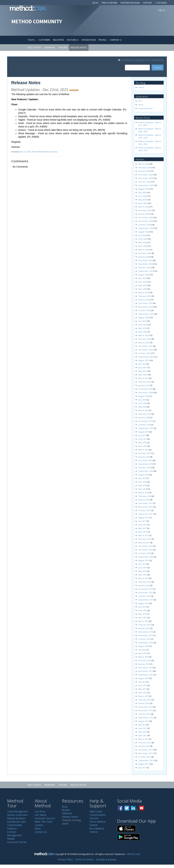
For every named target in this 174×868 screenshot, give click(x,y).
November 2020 (146, 392)
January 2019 (144, 457)
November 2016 (146, 550)
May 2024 (142, 242)
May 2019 (142, 443)
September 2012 (146, 718)
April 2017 (143, 532)
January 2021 (144, 385)
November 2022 (146, 307)
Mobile (11, 839)
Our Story (40, 811)
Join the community (153, 60)
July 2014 (142, 650)
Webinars (50, 47)
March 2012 (143, 739)
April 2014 (143, 653)
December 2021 (146, 346)
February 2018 (145, 496)
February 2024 (145, 253)
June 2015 (143, 610)
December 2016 (146, 546)
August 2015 (144, 603)
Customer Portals (17, 842)
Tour (31, 40)
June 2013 (143, 685)
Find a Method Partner (98, 823)
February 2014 (145, 660)
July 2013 (142, 682)
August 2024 (144, 232)
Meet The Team (44, 822)
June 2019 (143, 439)
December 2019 (146, 421)
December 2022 (146, 303)
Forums (63, 47)
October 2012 (145, 714)
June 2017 (143, 525)
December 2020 (146, 389)
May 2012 (142, 732)
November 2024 (146, 221)
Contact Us (41, 832)
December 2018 (146, 460)
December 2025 (146, 175)
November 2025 (146, 178)
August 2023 (144, 275)
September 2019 (146, 428)
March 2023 (143, 292)
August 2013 (144, 678)
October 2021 (145, 353)
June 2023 (143, 282)
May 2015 (142, 614)
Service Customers (17, 815)
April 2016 (143, 575)
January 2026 (144, 171)
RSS (140, 101)
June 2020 (143, 403)
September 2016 (146, 557)
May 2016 (142, 571)
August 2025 (144, 189)
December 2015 (146, 589)
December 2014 (146, 632)
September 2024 (146, 228)
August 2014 (144, 646)
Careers (39, 825)
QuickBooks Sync (17, 822)
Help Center (34, 47)
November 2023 (146, 264)
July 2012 (142, 725)
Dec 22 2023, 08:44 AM (30, 152)
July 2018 (142, 478)
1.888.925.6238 (133, 854)
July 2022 (142, 321)
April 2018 (143, 489)
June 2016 (143, 568)
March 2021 (143, 378)
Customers (44, 40)
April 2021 (143, 375)
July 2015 (142, 607)
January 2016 (144, 585)
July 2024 (142, 235)
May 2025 (142, 200)
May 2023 (142, 285)
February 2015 (145, 625)
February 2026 (145, 167)
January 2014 (144, 664)
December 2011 (146, 750)
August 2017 (144, 518)
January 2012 (144, 746)
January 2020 (144, 418)
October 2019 (145, 425)
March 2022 (143, 335)
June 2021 (143, 367)
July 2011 (142, 768)
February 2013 (145, 700)
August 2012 (144, 721)
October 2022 (145, 310)
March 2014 (143, 657)
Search (158, 67)
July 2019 (142, 435)
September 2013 (146, 675)
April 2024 (143, 246)
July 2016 (142, 564)
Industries (58, 40)
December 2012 (146, 707)
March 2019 (143, 450)
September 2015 (146, 600)
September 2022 (146, 314)
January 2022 (144, 342)
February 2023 (145, 296)
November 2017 (146, 507)
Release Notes (79, 47)
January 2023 (144, 300)
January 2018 (144, 500)
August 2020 (144, 396)
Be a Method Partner (97, 830)
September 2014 (146, 643)
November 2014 (146, 635)
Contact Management (15, 834)
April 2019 (143, 446)
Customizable (15, 825)
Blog (95, 3)
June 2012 (143, 728)
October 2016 (145, 553)
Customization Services (98, 817)
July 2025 (142, 192)
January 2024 (144, 257)
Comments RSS (145, 108)
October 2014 (145, 639)
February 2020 (145, 414)
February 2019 (145, 453)
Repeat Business (16, 818)
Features (73, 40)
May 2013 (142, 689)
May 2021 (142, 371)
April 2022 (143, 332)
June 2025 (143, 196)
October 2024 (145, 225)
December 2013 (146, 668)
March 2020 (143, 410)
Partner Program (130, 3)
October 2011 (145, 757)
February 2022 (145, 339)
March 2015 (143, 621)
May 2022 (142, 328)
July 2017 (142, 521)
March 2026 (143, 164)
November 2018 (146, 464)
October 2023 (145, 267)
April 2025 (143, 203)
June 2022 (143, 325)
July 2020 (142, 400)
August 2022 (144, 317)
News (38, 828)
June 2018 (143, 482)
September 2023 (146, 271)
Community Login (129, 60)
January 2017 (144, 543)
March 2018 (143, 493)
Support (148, 3)
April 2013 (143, 693)
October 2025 (145, 182)
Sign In (162, 10)
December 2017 (146, 503)
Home (141, 87)
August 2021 (144, 360)
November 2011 (146, 753)
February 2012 (145, 743)
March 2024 (143, 250)
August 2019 (144, 432)
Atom (141, 105)
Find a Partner (109, 3)
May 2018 (142, 485)
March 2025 (143, 207)
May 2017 (142, 528)
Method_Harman (50, 152)
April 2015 (143, 618)
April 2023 (143, 289)
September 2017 (146, 514)
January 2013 (144, 703)
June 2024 (143, 239)
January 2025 (144, 214)
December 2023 (146, 260)
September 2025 (146, 185)
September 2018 (146, 471)
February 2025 (145, 210)
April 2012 (143, 735)
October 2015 (145, 596)
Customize (161, 3)
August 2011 (144, 764)
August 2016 (144, 560)
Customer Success (45, 818)
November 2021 (146, 350)
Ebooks (66, 810)
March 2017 (143, 535)
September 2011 (146, 760)
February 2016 (145, 582)
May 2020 (142, 407)
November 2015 (146, 593)
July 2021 (142, 364)
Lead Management (18, 811)
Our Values (41, 815)
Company (116, 40)
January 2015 (144, 628)
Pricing (102, 40)
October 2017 (145, 510)
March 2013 (143, 696)
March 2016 (143, 578)
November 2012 (146, 710)
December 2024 (146, 217)
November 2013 (146, 671)
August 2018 (144, 475)
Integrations (89, 40)
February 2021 (145, 382)
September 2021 (146, 357)
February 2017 (145, 539)
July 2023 (142, 278)
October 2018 (145, 468)
